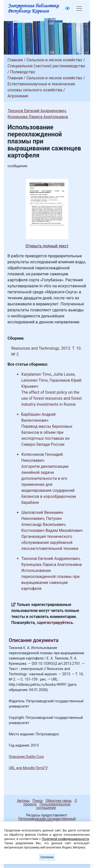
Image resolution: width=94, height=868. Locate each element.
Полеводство (23, 72)
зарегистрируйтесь (55, 623)
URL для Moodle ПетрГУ (28, 768)
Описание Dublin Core (26, 757)
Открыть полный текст (47, 246)
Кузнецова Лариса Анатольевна (38, 117)
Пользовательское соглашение (53, 806)
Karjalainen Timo (36, 374)
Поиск (38, 801)
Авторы (23, 801)
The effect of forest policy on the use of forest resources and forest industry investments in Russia (52, 398)
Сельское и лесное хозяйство (54, 60)
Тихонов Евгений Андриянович (37, 111)
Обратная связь (59, 801)
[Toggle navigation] (79, 9)
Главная (15, 60)
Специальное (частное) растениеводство (46, 66)
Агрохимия (18, 96)
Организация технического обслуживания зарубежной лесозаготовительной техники (50, 542)
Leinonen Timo (34, 380)
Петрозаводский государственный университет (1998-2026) (45, 820)
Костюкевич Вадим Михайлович (52, 530)
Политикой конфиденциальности (65, 839)
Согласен (47, 857)
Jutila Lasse (64, 374)
